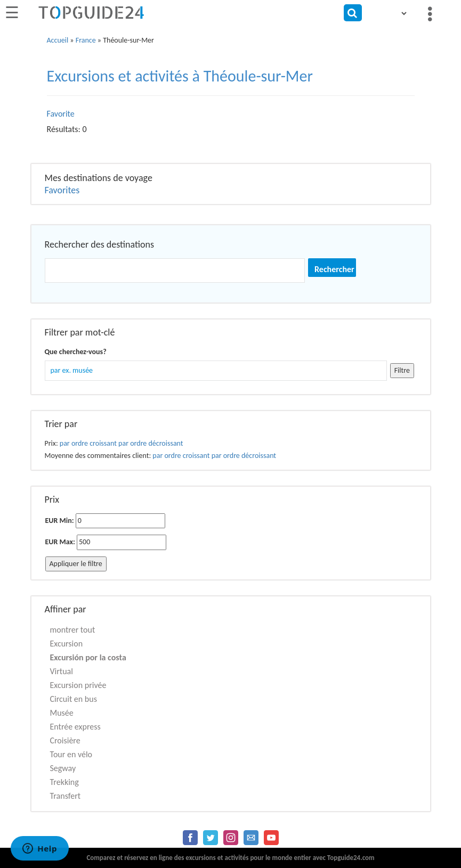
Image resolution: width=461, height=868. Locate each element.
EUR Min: (60, 521)
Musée (62, 713)
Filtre (402, 370)
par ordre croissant (88, 443)
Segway (63, 768)
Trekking (64, 782)
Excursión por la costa (88, 657)
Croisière (65, 740)
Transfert (66, 796)
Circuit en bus (74, 699)
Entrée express (75, 727)
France (86, 40)
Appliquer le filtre (76, 564)
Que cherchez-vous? (76, 352)
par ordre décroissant (151, 443)
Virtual (62, 671)
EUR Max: (60, 542)
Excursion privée (78, 685)
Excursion (67, 644)
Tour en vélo (71, 754)
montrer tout (73, 630)
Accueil (58, 40)
